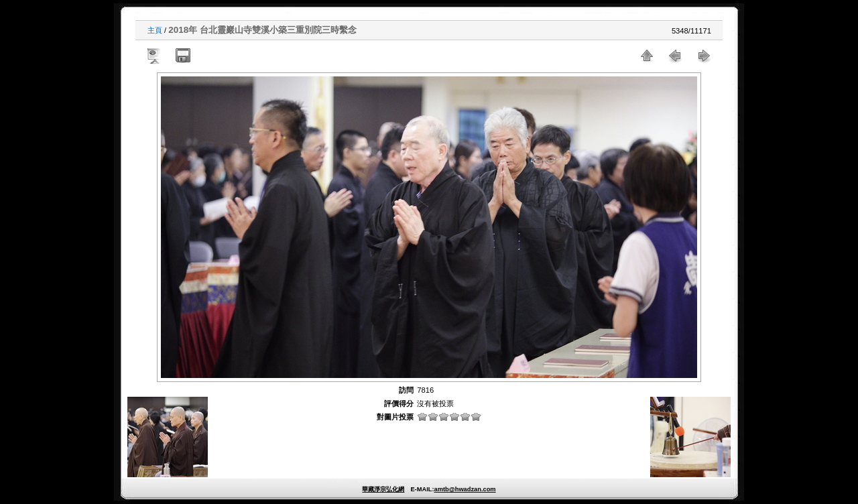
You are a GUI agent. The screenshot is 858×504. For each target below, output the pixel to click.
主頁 (155, 30)
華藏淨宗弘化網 (383, 489)
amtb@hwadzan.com (465, 489)
